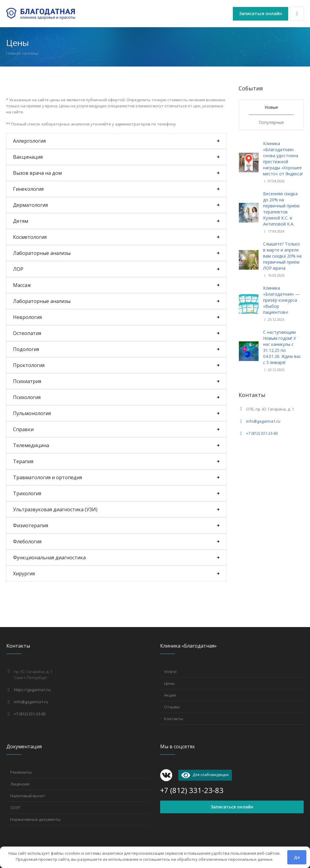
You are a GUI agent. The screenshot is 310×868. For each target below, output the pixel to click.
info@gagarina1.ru (263, 421)
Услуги (170, 671)
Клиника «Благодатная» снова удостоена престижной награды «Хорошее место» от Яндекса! (283, 159)
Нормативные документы (35, 819)
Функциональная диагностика (49, 558)
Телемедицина (31, 445)
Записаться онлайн (232, 807)
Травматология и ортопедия (48, 477)
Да (297, 857)
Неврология (27, 317)
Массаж (22, 285)
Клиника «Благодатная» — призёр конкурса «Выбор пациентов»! (281, 300)
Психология (27, 397)
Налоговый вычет (28, 796)
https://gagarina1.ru (32, 690)
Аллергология (29, 141)
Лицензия (20, 784)
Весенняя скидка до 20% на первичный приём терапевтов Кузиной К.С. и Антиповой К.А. (281, 209)
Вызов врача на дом (37, 173)
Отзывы (172, 707)
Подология (26, 349)
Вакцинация (28, 157)
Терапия (23, 461)
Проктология (29, 365)
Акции (170, 695)
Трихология (27, 493)
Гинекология (28, 189)
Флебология (27, 541)
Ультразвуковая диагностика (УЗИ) (55, 509)
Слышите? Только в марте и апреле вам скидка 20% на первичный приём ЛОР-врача (282, 256)
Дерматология (30, 205)
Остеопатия (27, 333)
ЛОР (18, 269)
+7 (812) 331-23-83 (262, 433)
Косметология (30, 237)
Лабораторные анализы (42, 253)
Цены (169, 683)
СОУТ (15, 808)
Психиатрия (27, 381)
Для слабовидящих (205, 775)
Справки (23, 429)
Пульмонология (32, 413)
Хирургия (24, 574)
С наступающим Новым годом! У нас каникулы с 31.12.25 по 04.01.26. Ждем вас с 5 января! (282, 347)
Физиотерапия (31, 525)
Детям (21, 221)
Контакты (174, 719)
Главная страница (22, 53)
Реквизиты (21, 772)
